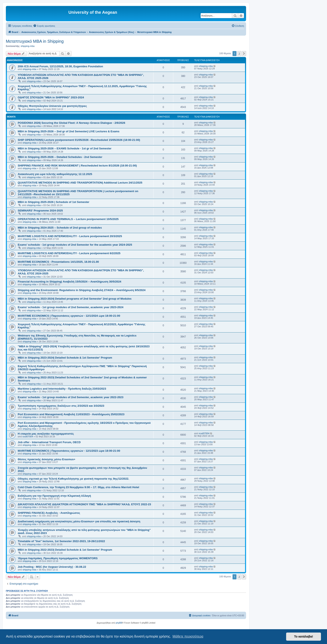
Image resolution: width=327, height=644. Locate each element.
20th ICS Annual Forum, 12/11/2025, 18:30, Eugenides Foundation (60, 66)
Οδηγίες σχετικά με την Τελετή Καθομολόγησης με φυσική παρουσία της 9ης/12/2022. (73, 479)
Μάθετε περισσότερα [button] (188, 636)
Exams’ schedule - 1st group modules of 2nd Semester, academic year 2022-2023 (71, 397)
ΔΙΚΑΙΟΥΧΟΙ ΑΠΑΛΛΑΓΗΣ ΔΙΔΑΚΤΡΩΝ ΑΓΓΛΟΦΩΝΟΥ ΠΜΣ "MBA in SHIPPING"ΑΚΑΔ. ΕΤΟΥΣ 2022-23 (84, 504)
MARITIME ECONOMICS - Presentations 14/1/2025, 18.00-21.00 (58, 262)
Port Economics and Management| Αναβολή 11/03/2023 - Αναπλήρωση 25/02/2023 (71, 414)
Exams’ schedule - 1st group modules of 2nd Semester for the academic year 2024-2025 (75, 245)
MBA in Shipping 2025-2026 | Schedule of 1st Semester (53, 202)
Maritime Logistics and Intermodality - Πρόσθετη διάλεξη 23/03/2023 (62, 389)
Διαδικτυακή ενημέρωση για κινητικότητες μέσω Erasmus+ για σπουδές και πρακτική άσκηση (79, 521)
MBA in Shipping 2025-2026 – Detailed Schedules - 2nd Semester (60, 157)
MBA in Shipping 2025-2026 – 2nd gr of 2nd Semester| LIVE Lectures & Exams (69, 131)
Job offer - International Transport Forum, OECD (49, 442)
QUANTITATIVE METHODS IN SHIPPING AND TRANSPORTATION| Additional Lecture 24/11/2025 (80, 183)
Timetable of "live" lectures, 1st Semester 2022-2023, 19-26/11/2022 (61, 541)
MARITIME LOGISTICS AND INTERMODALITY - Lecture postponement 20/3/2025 (70, 236)
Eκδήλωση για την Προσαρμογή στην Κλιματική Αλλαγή (54, 496)
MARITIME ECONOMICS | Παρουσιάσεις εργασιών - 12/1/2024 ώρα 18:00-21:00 (69, 316)
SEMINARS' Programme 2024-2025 (40, 211)
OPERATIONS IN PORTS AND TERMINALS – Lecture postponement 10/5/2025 (68, 219)
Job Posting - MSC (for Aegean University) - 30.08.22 (52, 567)
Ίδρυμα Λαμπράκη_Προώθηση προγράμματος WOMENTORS (58, 558)
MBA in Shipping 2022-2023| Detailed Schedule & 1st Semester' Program (65, 550)
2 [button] (239, 54)
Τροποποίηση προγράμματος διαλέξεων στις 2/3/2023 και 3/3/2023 (61, 406)
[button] (244, 54)
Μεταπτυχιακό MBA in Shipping (35, 41)
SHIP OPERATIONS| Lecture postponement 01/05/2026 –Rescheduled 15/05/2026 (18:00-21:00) (79, 140)
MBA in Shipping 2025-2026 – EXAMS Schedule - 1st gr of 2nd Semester (65, 148)
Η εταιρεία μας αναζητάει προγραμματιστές (46, 434)
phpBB (119, 623)
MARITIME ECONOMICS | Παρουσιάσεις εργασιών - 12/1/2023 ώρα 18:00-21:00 (69, 451)
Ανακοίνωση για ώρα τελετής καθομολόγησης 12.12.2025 (55, 174)
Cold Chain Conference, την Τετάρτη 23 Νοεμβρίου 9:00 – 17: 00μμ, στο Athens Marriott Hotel (78, 487)
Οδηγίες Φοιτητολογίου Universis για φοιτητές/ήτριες (52, 106)
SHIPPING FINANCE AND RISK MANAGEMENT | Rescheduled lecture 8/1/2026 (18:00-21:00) (77, 166)
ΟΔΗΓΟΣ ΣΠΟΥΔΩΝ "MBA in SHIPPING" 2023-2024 (51, 97)
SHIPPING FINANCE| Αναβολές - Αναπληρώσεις (49, 513)
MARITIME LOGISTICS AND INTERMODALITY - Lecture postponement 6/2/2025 (69, 253)
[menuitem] (44, 26)
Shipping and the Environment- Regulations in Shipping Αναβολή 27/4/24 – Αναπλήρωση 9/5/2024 (82, 290)
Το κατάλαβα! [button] (304, 636)
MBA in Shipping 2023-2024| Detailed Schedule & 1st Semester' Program (65, 358)
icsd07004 (28, 436)
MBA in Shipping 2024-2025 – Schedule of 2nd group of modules (60, 228)
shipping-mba (28, 46)
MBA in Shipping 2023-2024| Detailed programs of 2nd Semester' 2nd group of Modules (75, 299)
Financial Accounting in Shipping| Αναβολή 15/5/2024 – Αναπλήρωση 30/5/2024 (69, 282)
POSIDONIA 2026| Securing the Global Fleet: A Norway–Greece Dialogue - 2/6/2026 (71, 123)
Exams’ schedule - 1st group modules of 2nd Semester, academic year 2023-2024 (71, 307)
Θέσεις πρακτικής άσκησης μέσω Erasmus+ (47, 459)
